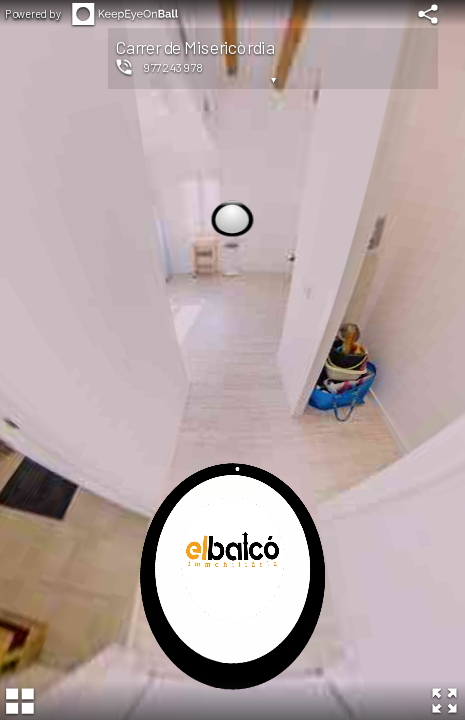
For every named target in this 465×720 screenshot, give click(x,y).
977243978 (173, 67)
